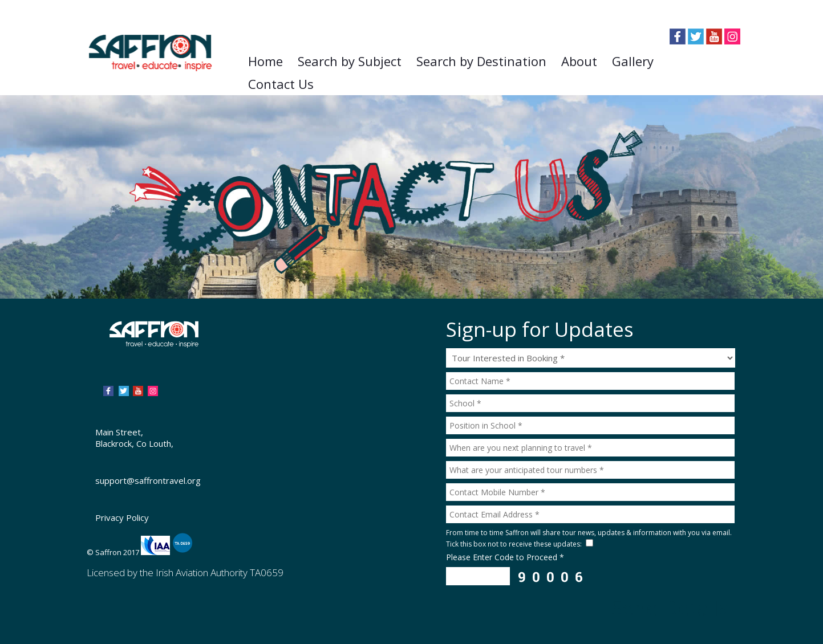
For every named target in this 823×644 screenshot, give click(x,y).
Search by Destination (481, 61)
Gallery (633, 61)
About (579, 61)
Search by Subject (350, 61)
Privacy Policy (122, 517)
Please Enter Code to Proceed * (505, 557)
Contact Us (281, 84)
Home (265, 61)
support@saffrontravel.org (148, 480)
